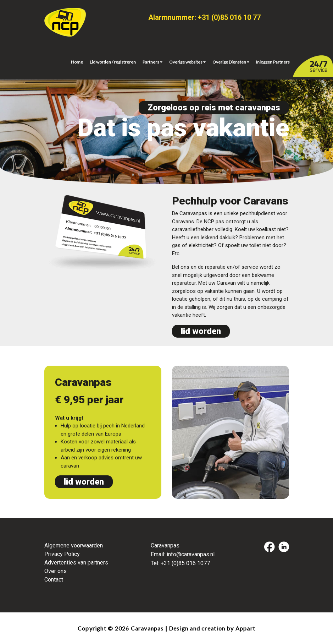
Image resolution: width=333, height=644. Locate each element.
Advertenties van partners (76, 563)
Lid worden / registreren (113, 62)
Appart (245, 628)
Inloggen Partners (273, 62)
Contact (54, 580)
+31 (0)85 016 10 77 (229, 17)
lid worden (201, 331)
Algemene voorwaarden (74, 545)
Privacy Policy (62, 554)
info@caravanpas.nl (191, 554)
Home (77, 62)
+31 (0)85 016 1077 (185, 563)
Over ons (55, 571)
